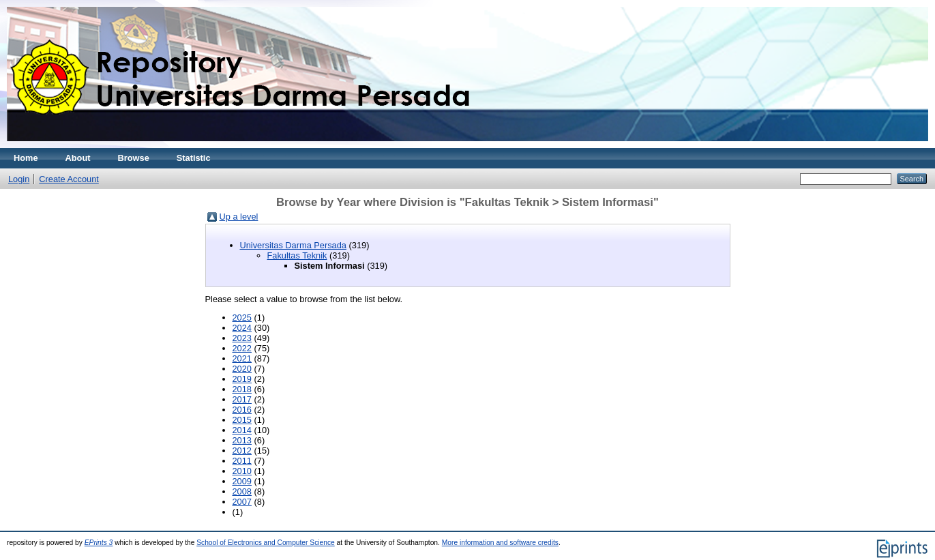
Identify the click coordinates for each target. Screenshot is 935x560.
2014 (242, 430)
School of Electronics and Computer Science (266, 543)
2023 (242, 338)
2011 (242, 461)
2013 (242, 440)
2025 (242, 318)
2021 (242, 358)
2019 (242, 379)
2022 (242, 348)
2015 (242, 420)
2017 (242, 399)
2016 (242, 410)
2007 (242, 502)
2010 (242, 471)
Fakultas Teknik (297, 255)
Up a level (239, 217)
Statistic (194, 158)
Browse (134, 158)
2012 (242, 451)
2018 (242, 389)
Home (26, 158)
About (78, 158)
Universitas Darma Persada (293, 245)
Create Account (69, 179)
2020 (242, 369)
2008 (242, 491)
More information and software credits (500, 543)
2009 (242, 481)
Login (19, 179)
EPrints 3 (99, 543)
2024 (242, 328)
